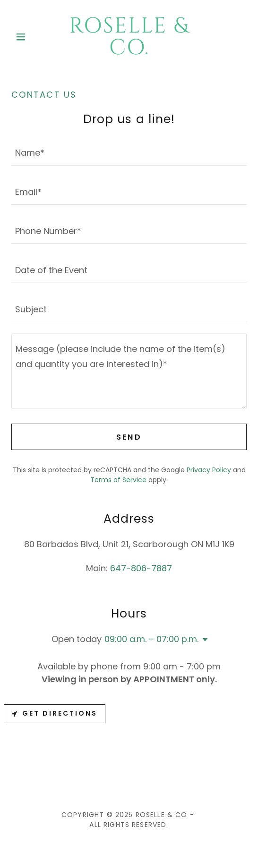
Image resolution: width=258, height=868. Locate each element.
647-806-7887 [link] (141, 568)
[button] (29, 37)
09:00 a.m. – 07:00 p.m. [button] (151, 639)
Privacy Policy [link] (209, 470)
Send (129, 437)
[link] (129, 37)
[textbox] (129, 152)
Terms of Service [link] (118, 480)
